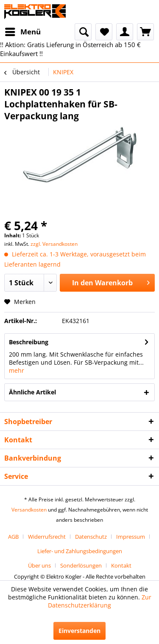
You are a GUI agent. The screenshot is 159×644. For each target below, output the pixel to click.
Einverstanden (79, 631)
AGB (13, 537)
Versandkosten (29, 510)
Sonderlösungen (81, 565)
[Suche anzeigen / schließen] (83, 32)
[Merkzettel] (104, 32)
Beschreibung (29, 342)
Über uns (39, 565)
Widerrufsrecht (47, 537)
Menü (23, 31)
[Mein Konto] (125, 32)
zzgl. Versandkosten (54, 244)
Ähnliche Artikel (32, 392)
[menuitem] (22, 32)
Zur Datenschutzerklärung (100, 601)
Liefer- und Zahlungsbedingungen (80, 551)
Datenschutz (91, 537)
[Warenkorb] (145, 32)
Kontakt (121, 565)
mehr (17, 370)
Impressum (131, 537)
